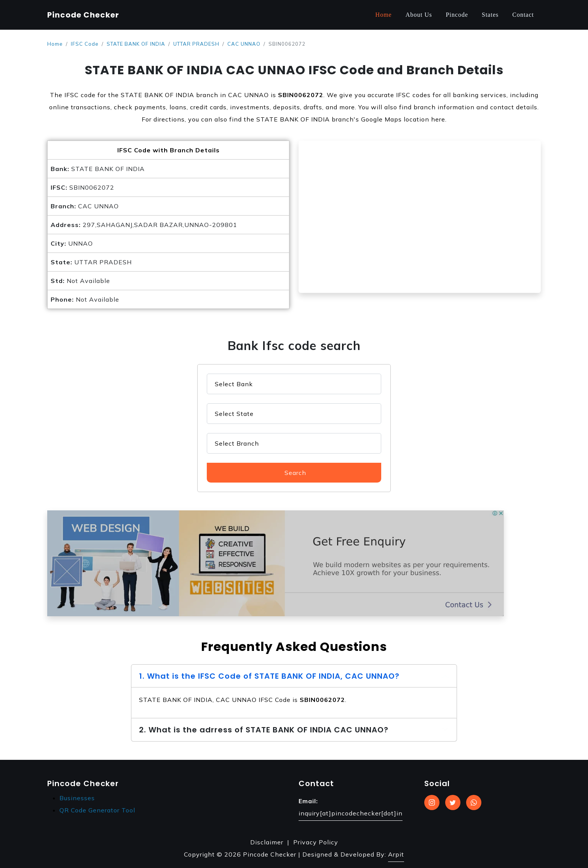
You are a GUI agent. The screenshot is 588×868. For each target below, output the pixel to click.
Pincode (457, 15)
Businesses (77, 798)
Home (384, 15)
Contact (523, 15)
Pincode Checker (83, 15)
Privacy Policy (316, 842)
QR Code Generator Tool (97, 810)
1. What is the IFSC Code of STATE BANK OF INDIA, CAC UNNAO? (269, 676)
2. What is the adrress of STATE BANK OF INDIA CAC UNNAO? (264, 730)
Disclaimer (267, 842)
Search (295, 473)
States (490, 15)
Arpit (396, 854)
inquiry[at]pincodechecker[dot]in (351, 813)
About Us (419, 15)
